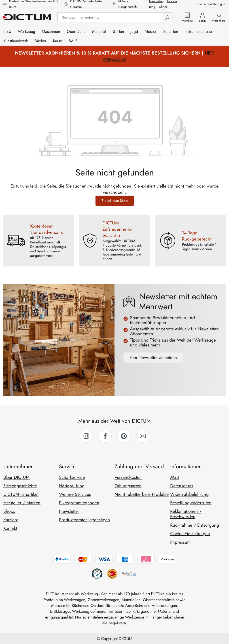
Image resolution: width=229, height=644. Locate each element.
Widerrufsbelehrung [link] (189, 494)
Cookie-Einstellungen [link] (190, 534)
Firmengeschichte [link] (20, 486)
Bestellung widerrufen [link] (191, 503)
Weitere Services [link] (75, 494)
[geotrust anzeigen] (130, 574)
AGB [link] (175, 477)
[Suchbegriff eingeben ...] (110, 17)
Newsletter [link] (69, 511)
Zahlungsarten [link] (128, 486)
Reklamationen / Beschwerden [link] (186, 514)
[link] (86, 436)
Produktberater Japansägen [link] (85, 520)
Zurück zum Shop (115, 201)
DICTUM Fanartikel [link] (21, 494)
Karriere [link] (11, 520)
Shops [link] (9, 511)
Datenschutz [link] (182, 486)
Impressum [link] (180, 542)
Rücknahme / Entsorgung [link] (195, 525)
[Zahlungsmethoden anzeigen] (115, 559)
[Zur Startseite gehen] (27, 17)
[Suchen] (167, 17)
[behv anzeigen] (97, 574)
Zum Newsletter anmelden (153, 358)
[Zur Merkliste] (187, 17)
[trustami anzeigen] (112, 574)
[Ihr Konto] (202, 17)
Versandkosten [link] (128, 477)
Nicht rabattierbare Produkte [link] (142, 494)
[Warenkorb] (219, 17)
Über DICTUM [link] (16, 477)
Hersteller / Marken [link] (22, 503)
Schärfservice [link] (72, 477)
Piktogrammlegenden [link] (79, 503)
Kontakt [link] (10, 528)
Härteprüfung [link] (72, 486)
